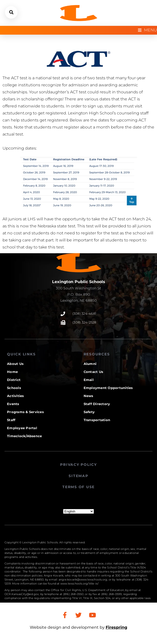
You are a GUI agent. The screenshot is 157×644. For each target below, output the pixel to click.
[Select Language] (78, 511)
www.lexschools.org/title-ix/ (80, 584)
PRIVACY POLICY (78, 465)
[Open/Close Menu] (147, 30)
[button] (11, 12)
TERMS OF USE (78, 487)
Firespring (116, 627)
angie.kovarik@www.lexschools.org (83, 579)
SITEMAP (78, 476)
